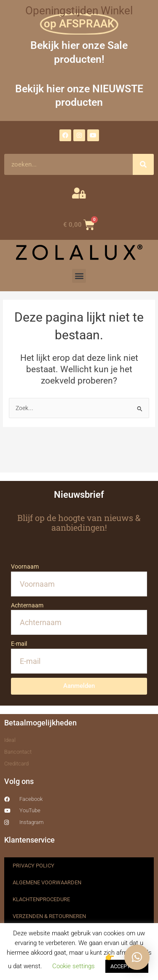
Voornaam (25, 567)
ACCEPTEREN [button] (127, 966)
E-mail (19, 644)
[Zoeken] (143, 164)
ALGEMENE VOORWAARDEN (47, 882)
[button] (79, 276)
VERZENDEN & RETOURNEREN (49, 916)
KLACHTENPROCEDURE (41, 899)
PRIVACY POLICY (33, 866)
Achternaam (27, 605)
